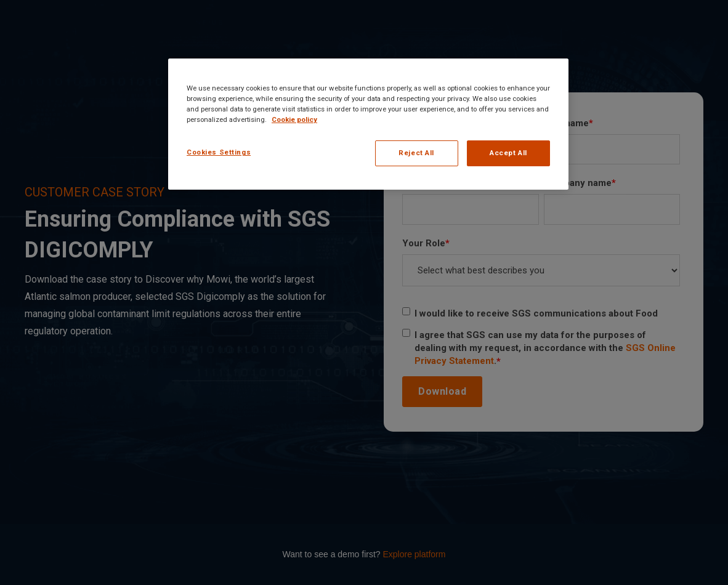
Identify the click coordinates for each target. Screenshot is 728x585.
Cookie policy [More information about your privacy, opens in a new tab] (294, 119)
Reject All (416, 153)
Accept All (508, 153)
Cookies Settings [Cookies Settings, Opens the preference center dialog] (219, 152)
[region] (368, 124)
